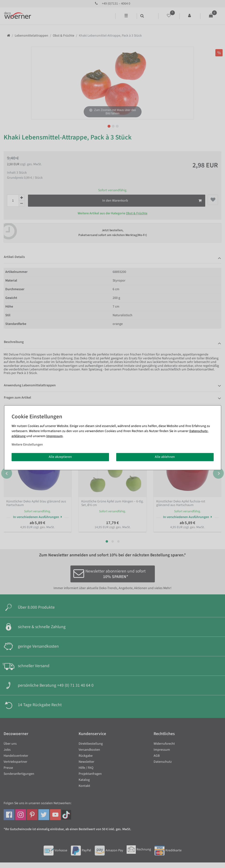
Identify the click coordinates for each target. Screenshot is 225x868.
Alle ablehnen (165, 457)
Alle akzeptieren (60, 457)
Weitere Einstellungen (27, 445)
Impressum (55, 436)
